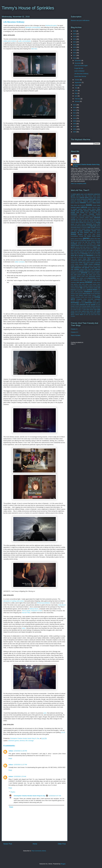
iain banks (93, 245)
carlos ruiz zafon (96, 207)
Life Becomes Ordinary (81, 74)
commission (74, 216)
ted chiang (82, 303)
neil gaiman (86, 268)
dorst (88, 226)
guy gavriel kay (80, 242)
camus (90, 207)
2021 (75, 45)
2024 (75, 36)
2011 (75, 116)
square (73, 295)
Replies (13, 792)
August (77, 85)
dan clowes (79, 219)
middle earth (82, 262)
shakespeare (97, 292)
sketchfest (97, 294)
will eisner (78, 313)
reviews (89, 282)
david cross (86, 221)
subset (85, 299)
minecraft (98, 262)
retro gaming (80, 282)
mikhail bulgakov (90, 262)
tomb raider (78, 308)
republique (73, 282)
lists (85, 256)
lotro (72, 257)
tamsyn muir (96, 301)
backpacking (84, 199)
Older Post (62, 844)
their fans (34, 49)
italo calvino (86, 247)
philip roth (85, 275)
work (81, 314)
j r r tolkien (93, 247)
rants (81, 280)
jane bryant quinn (85, 249)
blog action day (75, 205)
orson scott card (75, 271)
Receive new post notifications (80, 20)
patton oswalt (94, 271)
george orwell (79, 240)
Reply (10, 758)
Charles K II (74, 332)
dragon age (93, 226)
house (81, 245)
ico (96, 245)
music (73, 266)
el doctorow (84, 228)
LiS (62, 732)
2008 (75, 124)
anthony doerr (93, 198)
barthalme (79, 201)
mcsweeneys (74, 261)
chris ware (88, 213)
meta (79, 261)
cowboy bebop (89, 218)
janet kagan (94, 249)
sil (91, 294)
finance (80, 234)
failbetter (74, 232)
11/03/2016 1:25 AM (20, 776)
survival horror (75, 301)
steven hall (91, 297)
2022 (75, 42)
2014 (75, 107)
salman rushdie (93, 288)
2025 (75, 34)
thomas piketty (86, 306)
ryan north (86, 288)
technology (75, 303)
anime (87, 198)
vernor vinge (93, 309)
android (82, 198)
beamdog (98, 201)
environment (97, 229)
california (84, 207)
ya (90, 314)
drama (98, 226)
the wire (98, 305)
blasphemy (89, 203)
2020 (75, 47)
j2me (99, 247)
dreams (79, 227)
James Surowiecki (75, 249)
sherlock (73, 294)
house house (86, 245)
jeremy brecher (82, 250)
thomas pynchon (96, 306)
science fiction (92, 290)
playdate (98, 276)
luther (85, 257)
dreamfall (73, 227)
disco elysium (82, 224)
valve (88, 309)
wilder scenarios (20, 262)
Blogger (63, 864)
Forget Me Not (79, 68)
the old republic (91, 305)
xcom (87, 315)
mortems (14, 41)
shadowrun (88, 292)
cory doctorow (80, 218)
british (99, 205)
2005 (75, 132)
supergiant (97, 299)
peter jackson (92, 273)
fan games (97, 233)
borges (95, 205)
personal (84, 273)
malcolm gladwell (91, 257)
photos (79, 276)
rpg (81, 288)
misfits (72, 264)
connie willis (81, 216)
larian (73, 256)
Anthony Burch (34, 609)
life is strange (29, 741)
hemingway (90, 244)
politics (73, 278)
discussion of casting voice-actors (14, 601)
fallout (92, 232)
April (76, 96)
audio (20, 41)
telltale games (96, 303)
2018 (75, 53)
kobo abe (91, 254)
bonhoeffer (83, 205)
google (73, 242)
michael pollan (74, 262)
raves (85, 280)
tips (72, 308)
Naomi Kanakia (76, 335)
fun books (88, 236)
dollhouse (79, 226)
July (76, 88)
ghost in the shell (96, 240)
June (76, 91)
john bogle (89, 250)
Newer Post (8, 844)
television (88, 303)
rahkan (11, 751)
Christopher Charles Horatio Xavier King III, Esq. (30, 796)
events (94, 231)
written (5, 41)
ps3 (72, 280)
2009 (75, 121)
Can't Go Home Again (81, 65)
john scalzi (74, 252)
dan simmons (85, 219)
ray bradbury (90, 280)
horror (77, 245)
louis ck (76, 257)
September (78, 82)
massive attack (96, 259)
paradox (82, 271)
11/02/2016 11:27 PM (20, 765)
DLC (99, 224)
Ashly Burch (62, 605)
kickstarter (85, 254)
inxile (81, 247)
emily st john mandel (80, 229)
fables (99, 231)
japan (99, 249)
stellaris (81, 295)
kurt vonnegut (97, 254)
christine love (96, 212)
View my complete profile (79, 183)
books (89, 205)
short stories (87, 294)
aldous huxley (96, 196)
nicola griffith (94, 268)
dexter (73, 224)
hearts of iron (82, 244)
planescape (92, 276)
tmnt (74, 308)
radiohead (76, 280)
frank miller (92, 234)
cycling (73, 219)
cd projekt (74, 209)
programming (92, 278)
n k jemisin (84, 266)
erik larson (74, 231)
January (77, 101)
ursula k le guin (77, 310)
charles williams (92, 209)
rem (99, 280)
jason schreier (74, 250)
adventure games (14, 741)
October (77, 80)
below (73, 203)
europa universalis (84, 231)
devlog (98, 222)
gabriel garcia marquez (77, 239)
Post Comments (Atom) (39, 851)
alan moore (88, 196)
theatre (73, 306)
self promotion (79, 292)
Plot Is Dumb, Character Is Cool (32, 611)
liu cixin (96, 256)
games (86, 238)
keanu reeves (78, 254)
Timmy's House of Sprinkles (28, 8)
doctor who (74, 226)
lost (99, 256)
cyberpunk (97, 217)
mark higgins (78, 259)
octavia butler (84, 269)
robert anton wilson (83, 284)
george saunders (87, 240)
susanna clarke (86, 301)
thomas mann (79, 306)
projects (98, 278)
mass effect (87, 259)
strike (24, 628)
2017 (75, 55)
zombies (73, 316)
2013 (75, 110)
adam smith (84, 194)
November (78, 63)
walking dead (85, 311)
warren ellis (93, 311)
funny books (96, 236)
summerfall (90, 299)
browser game (75, 207)
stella (77, 295)
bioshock (77, 203)
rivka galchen (74, 284)
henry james (97, 244)
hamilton (93, 242)
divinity (95, 224)
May (76, 93)
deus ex (93, 223)
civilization (74, 214)
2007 (75, 126)
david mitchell (80, 222)
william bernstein (91, 313)
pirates (83, 276)
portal (85, 278)
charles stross (82, 209)
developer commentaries (33, 27)
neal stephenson (76, 268)
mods (86, 264)
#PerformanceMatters (44, 603)
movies (91, 264)
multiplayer (97, 264)
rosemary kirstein (75, 288)
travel (87, 308)
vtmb (80, 311)
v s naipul (84, 310)
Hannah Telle (26, 613)
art (64, 732)
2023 (75, 39)
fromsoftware (74, 236)
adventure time (80, 196)
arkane (73, 199)
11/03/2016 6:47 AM (55, 796)
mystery (77, 266)
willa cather (83, 313)
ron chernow (97, 286)
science (84, 290)
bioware (83, 203)
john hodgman (97, 250)
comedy (91, 214)
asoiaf (78, 199)
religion (96, 280)
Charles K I (74, 329)
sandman (79, 290)
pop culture (80, 278)
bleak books (96, 203)
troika (91, 308)
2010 (75, 118)
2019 (75, 50)
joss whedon (81, 252)
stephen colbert (96, 295)
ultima (94, 308)
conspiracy (88, 216)
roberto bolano (78, 286)
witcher (77, 314)
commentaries (26, 41)
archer (99, 198)
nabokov (90, 266)
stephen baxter (88, 295)
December (78, 60)
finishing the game (51, 25)
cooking (94, 216)
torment (84, 308)
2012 (75, 113)
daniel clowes (93, 219)
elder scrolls (91, 227)
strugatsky (79, 299)
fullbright (81, 236)
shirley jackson (79, 294)
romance (90, 286)
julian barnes (88, 252)
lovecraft (81, 257)
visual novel (74, 311)
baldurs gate (92, 199)
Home (35, 844)
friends (99, 234)
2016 (75, 58)
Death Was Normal (80, 76)
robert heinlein (93, 284)
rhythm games (97, 282)
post (9, 41)
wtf (84, 315)
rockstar (85, 286)
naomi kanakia (96, 266)
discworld (89, 224)
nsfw (99, 268)
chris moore (80, 212)
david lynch (93, 221)
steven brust (84, 297)
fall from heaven (83, 232)
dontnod (22, 741)
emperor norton (90, 229)
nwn (72, 269)
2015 (75, 105)
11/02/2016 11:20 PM (20, 751)
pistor (87, 276)
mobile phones (79, 264)
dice (76, 224)
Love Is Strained (79, 71)
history (73, 245)
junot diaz (94, 252)
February (78, 99)
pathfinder (87, 271)
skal (93, 294)
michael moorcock (96, 261)
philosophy (74, 276)
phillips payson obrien (95, 275)
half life (87, 242)
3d (72, 194)
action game (76, 194)
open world (91, 269)
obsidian (77, 269)
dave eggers (79, 221)
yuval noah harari (96, 315)
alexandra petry (75, 198)
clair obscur (83, 214)
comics (98, 214)
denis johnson (87, 223)
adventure (91, 194)
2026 (75, 31)
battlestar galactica (89, 201)
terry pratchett (81, 305)
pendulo (78, 273)
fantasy (74, 234)
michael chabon (86, 261)
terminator (73, 305)
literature (90, 255)
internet (78, 247)
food (85, 234)
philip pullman (78, 275)
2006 (75, 129)
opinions (98, 269)
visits (99, 309)
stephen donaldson (76, 297)
